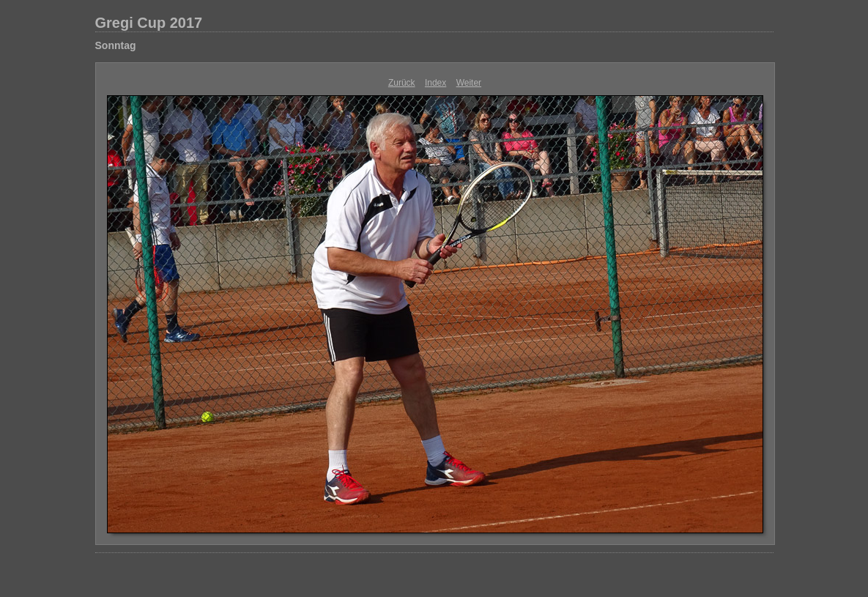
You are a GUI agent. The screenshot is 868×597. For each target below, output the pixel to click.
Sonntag (116, 45)
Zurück (402, 83)
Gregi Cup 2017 (149, 23)
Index (435, 83)
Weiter (469, 83)
